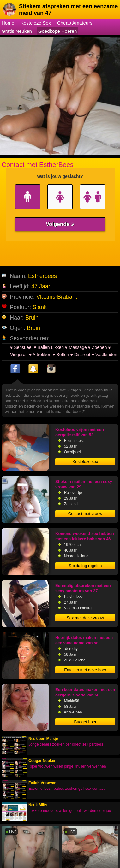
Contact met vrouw (85, 514)
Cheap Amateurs (75, 23)
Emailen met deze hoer (85, 670)
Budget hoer (85, 722)
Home (8, 23)
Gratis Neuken (17, 31)
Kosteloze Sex (36, 23)
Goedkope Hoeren (58, 31)
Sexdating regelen (85, 566)
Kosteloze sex (85, 462)
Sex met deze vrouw (85, 618)
